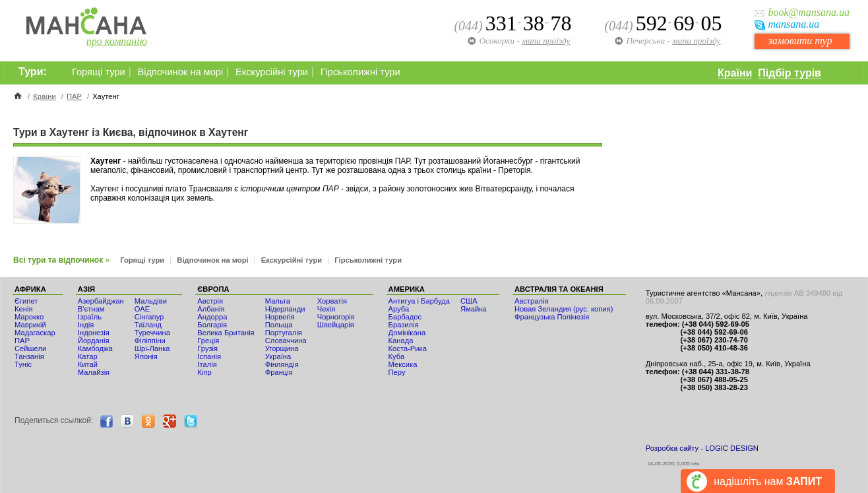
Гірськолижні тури (360, 72)
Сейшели (30, 348)
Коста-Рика (408, 348)
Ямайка (474, 309)
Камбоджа (95, 348)
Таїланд (148, 325)
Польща (279, 325)
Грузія (207, 348)
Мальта (278, 301)
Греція (208, 341)
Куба (397, 356)
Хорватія (332, 301)
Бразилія (404, 325)
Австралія (532, 301)
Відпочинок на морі (180, 72)
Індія (86, 325)
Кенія (23, 309)
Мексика (403, 364)
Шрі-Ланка (152, 348)
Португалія (284, 333)
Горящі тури (99, 72)
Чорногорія (336, 317)
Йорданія (94, 341)
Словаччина (286, 341)
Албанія (211, 309)
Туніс (23, 364)
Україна (278, 356)
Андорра (212, 317)
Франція (279, 372)
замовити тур (800, 41)
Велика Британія (226, 333)
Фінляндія (282, 364)
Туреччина (152, 333)
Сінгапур (149, 317)
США (469, 301)
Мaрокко (29, 317)
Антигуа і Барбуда (419, 301)
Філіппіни (150, 341)
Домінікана (407, 333)
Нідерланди (285, 309)
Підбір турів (790, 73)
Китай (88, 364)
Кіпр (204, 372)
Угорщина (282, 348)
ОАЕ (142, 309)
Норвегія (280, 317)
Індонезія (94, 333)
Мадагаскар (35, 333)
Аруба (399, 309)
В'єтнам (91, 309)
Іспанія (209, 356)
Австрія (210, 301)
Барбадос (405, 317)
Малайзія (94, 372)
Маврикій (30, 325)
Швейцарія (336, 325)
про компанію (117, 41)
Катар (88, 356)
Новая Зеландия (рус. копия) (564, 309)
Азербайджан (101, 301)
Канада (401, 341)
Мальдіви (151, 301)
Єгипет (26, 301)
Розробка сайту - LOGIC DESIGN (702, 448)
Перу (397, 372)
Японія (146, 356)
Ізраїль (90, 317)
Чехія (326, 309)
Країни (735, 73)
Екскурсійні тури (272, 72)
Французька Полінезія (552, 317)
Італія (207, 364)
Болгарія (212, 325)
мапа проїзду (696, 41)
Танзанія (29, 356)
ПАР (74, 96)
